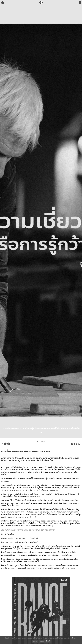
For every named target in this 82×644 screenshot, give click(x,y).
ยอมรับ (35, 641)
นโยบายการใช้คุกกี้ (45, 641)
